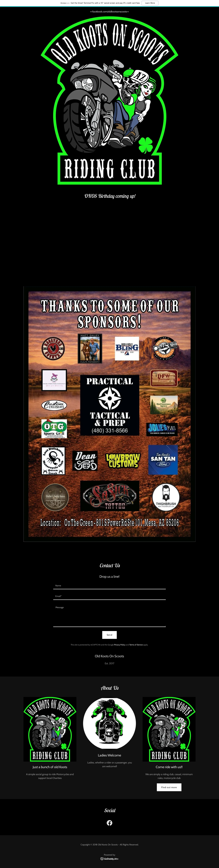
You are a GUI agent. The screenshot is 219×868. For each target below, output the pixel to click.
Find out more (169, 787)
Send (109, 635)
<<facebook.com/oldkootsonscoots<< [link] (109, 12)
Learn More (150, 3)
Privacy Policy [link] (120, 645)
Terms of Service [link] (136, 645)
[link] (109, 823)
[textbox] (109, 586)
